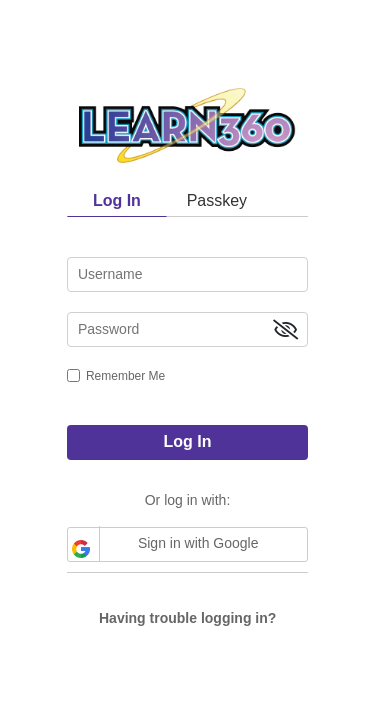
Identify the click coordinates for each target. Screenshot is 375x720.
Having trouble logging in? (187, 618)
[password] (187, 329)
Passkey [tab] (217, 200)
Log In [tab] (117, 200)
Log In (188, 441)
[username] (187, 274)
